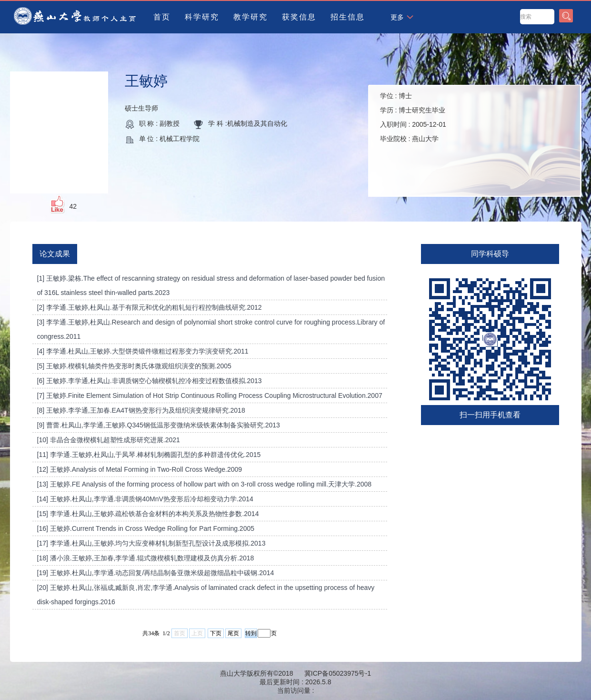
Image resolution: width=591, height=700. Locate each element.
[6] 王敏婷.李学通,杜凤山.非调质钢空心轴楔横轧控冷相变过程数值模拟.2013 (150, 381)
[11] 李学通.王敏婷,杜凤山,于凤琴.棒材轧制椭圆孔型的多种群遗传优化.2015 (149, 455)
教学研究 (250, 17)
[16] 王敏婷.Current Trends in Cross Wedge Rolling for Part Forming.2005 (146, 528)
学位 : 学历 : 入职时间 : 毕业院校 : (413, 117)
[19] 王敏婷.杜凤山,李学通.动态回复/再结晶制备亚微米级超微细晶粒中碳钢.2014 (156, 573)
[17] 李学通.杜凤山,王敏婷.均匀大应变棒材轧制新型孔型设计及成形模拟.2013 (151, 543)
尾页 (233, 633)
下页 (216, 633)
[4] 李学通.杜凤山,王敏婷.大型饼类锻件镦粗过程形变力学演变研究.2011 (143, 351)
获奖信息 (299, 17)
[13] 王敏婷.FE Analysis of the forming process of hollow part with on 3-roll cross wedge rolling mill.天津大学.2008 (205, 484)
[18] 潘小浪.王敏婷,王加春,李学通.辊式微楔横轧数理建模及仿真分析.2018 (146, 558)
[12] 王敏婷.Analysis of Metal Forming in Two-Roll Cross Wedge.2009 (140, 469)
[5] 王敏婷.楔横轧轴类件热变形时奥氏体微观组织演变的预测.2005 (134, 366)
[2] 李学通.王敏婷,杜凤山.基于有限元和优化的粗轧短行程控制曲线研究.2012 (150, 307)
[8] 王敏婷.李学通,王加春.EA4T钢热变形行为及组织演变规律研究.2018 (141, 410)
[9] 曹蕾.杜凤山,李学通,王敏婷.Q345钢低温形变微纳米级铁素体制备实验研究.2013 (159, 425)
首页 (162, 17)
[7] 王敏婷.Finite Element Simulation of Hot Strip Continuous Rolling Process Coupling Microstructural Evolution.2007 (210, 396)
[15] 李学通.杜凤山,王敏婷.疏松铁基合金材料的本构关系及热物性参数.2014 (148, 514)
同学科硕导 (490, 254)
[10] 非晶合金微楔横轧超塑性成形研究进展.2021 (109, 440)
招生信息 (348, 17)
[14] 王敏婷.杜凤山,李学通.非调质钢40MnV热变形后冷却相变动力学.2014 (145, 499)
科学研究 (202, 17)
